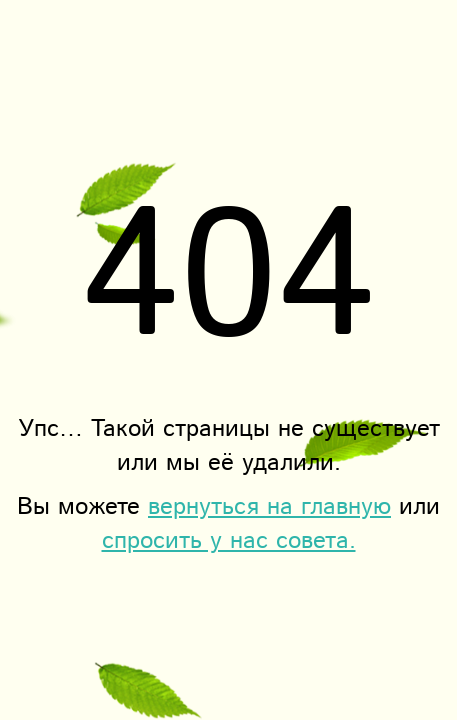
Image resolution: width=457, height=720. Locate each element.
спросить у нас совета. (229, 541)
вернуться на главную (269, 507)
